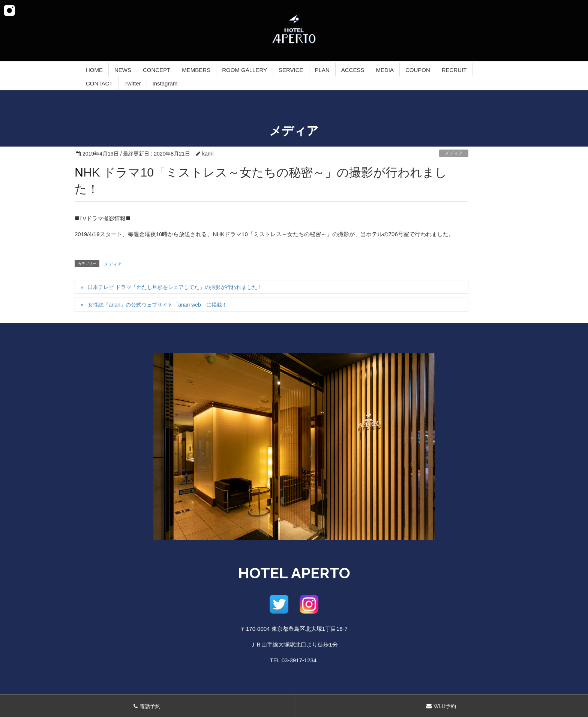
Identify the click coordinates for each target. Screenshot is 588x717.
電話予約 (150, 706)
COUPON (418, 70)
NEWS (123, 70)
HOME (94, 70)
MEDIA (385, 70)
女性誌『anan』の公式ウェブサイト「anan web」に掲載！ (157, 305)
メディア (454, 153)
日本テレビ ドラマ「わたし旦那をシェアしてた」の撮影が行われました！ (175, 287)
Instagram (165, 83)
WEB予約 (445, 706)
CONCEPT (157, 70)
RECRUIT (454, 70)
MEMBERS (196, 70)
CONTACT (99, 83)
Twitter (132, 83)
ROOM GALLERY (244, 70)
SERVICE (291, 70)
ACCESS (353, 70)
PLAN (322, 70)
